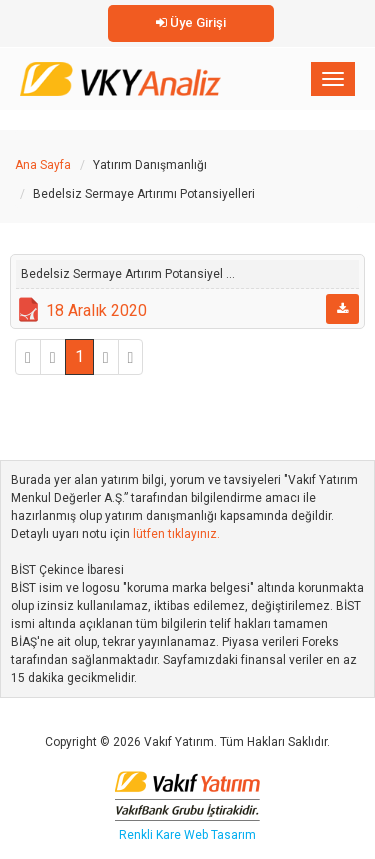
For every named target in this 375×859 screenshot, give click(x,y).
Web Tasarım (220, 835)
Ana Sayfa (43, 165)
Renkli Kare (151, 835)
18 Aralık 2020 (96, 310)
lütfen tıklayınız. (176, 534)
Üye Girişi (191, 22)
